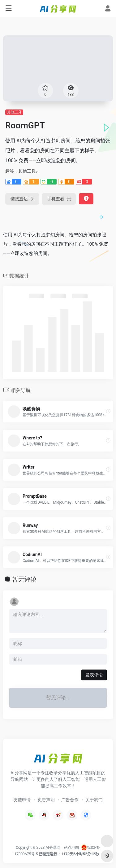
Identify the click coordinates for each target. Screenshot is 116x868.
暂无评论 (24, 579)
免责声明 (46, 800)
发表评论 (94, 675)
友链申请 (22, 800)
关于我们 (94, 800)
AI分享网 (53, 848)
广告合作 (70, 800)
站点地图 (71, 848)
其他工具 (14, 112)
